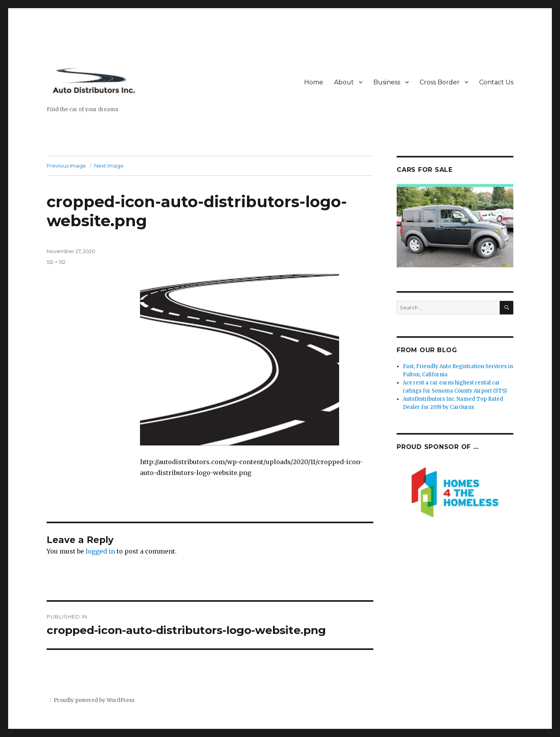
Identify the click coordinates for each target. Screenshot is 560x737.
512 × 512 (56, 262)
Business (387, 82)
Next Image (109, 166)
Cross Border (440, 82)
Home (314, 82)
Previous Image (66, 166)
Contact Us (496, 82)
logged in (100, 551)
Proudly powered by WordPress (94, 700)
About (344, 82)
